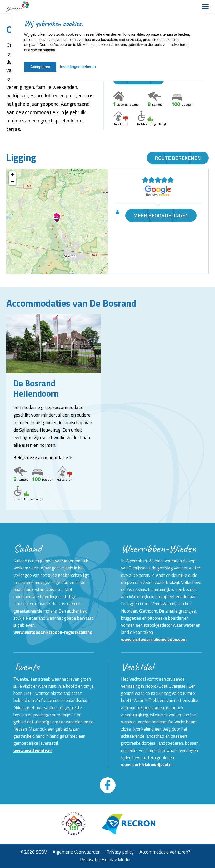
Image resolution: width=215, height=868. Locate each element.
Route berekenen (178, 158)
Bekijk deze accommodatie (43, 457)
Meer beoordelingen (161, 215)
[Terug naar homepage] (18, 7)
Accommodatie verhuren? (165, 852)
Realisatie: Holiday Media (105, 859)
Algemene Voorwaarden (77, 852)
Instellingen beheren (78, 67)
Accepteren (40, 67)
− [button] (12, 182)
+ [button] (12, 175)
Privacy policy (120, 852)
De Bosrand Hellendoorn (36, 388)
